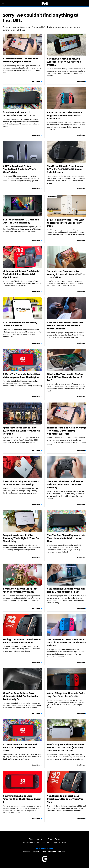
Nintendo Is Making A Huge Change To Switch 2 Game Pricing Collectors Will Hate (67, 431)
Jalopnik (36, 851)
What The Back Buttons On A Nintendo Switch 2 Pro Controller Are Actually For (20, 696)
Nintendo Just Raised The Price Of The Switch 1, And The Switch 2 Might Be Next (21, 274)
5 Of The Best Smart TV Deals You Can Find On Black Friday (21, 221)
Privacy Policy (54, 839)
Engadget (27, 851)
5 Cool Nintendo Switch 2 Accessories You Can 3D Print (19, 114)
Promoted (53, 196)
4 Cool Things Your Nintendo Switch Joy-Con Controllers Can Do (67, 695)
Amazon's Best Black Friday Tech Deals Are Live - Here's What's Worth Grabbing (65, 326)
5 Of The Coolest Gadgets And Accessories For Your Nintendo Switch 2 (64, 62)
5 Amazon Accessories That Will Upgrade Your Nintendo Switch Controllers (65, 115)
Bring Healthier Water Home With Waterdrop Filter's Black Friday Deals (66, 223)
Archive (41, 839)
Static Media (34, 843)
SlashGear (62, 851)
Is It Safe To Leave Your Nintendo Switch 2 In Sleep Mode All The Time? (20, 747)
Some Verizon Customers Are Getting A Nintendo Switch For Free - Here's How (66, 274)
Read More (36, 81)
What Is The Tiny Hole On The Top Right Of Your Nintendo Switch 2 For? (65, 377)
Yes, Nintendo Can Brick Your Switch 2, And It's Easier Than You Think (65, 799)
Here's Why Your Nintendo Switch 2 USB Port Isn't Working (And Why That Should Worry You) (66, 748)
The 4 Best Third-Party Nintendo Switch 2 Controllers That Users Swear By (65, 484)
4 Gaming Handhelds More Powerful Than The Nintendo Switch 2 (22, 799)
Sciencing (52, 851)
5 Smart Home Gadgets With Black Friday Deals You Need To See (66, 590)
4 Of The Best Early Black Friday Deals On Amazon (20, 324)
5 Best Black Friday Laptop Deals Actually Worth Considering (21, 483)
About (31, 839)
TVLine (44, 851)
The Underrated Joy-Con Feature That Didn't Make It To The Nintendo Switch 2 (67, 642)
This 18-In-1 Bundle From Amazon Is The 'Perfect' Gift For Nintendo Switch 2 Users (66, 169)
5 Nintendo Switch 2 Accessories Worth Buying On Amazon (20, 60)
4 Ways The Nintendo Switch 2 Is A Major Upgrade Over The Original (21, 376)
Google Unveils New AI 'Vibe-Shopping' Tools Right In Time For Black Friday (21, 538)
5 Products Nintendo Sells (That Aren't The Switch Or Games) (20, 590)
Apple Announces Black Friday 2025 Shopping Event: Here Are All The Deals (21, 431)
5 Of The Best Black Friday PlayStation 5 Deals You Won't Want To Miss (19, 169)
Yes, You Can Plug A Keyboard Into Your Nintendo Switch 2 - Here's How (66, 538)
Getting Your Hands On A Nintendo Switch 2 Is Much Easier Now (22, 641)
